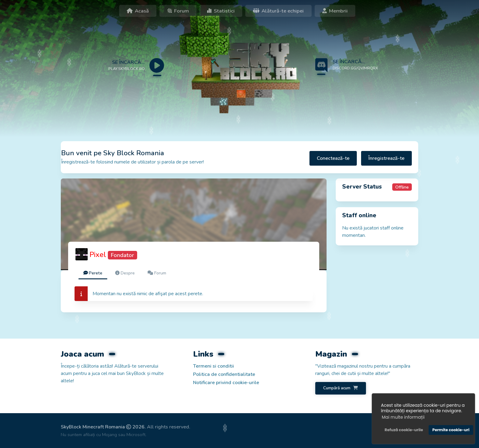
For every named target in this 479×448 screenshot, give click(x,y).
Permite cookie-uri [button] (451, 430)
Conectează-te (333, 158)
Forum (178, 11)
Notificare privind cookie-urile (226, 383)
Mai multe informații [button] (403, 417)
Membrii (335, 11)
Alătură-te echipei (278, 11)
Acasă (138, 11)
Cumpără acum (340, 388)
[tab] (93, 273)
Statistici (221, 11)
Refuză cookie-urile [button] (404, 430)
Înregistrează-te (386, 158)
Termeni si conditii (214, 366)
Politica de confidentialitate (224, 374)
